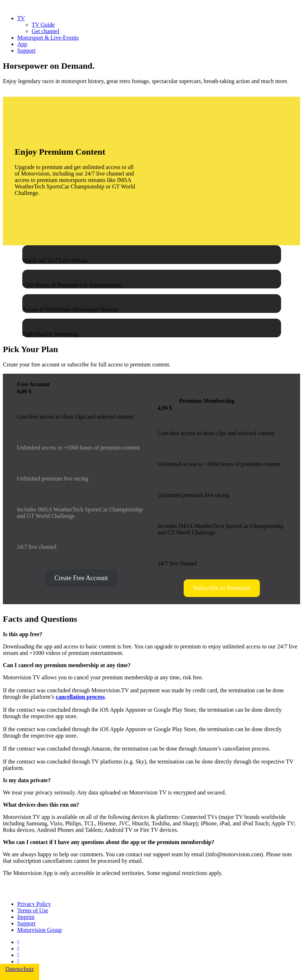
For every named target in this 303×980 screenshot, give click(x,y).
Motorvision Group (40, 930)
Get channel (45, 31)
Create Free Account (81, 578)
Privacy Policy (34, 904)
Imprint (26, 917)
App (22, 44)
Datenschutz (20, 969)
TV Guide (43, 25)
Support (26, 51)
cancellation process (80, 697)
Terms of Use (33, 910)
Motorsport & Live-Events (48, 38)
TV (21, 18)
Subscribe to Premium (222, 588)
